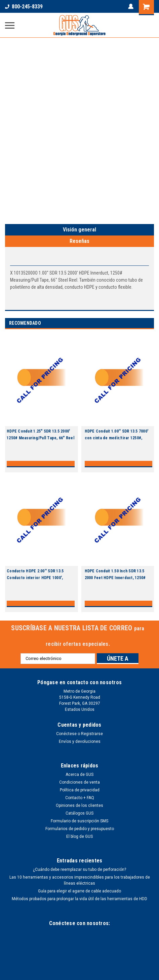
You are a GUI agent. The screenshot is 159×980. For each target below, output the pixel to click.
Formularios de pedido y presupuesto (80, 829)
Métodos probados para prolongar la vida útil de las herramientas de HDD (79, 899)
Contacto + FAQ (80, 798)
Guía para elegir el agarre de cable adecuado (79, 891)
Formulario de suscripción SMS (79, 821)
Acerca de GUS (79, 774)
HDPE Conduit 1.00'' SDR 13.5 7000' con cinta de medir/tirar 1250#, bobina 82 (117, 438)
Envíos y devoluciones (80, 741)
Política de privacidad (80, 790)
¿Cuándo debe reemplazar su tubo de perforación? (79, 870)
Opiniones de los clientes (79, 805)
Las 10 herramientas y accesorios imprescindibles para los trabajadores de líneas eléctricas (80, 880)
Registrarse (92, 734)
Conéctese (66, 734)
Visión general (79, 230)
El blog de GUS (79, 836)
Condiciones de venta (79, 782)
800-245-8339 (24, 7)
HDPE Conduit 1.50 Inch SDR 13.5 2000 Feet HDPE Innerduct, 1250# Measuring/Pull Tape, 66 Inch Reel (116, 578)
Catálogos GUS (79, 813)
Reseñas (79, 241)
